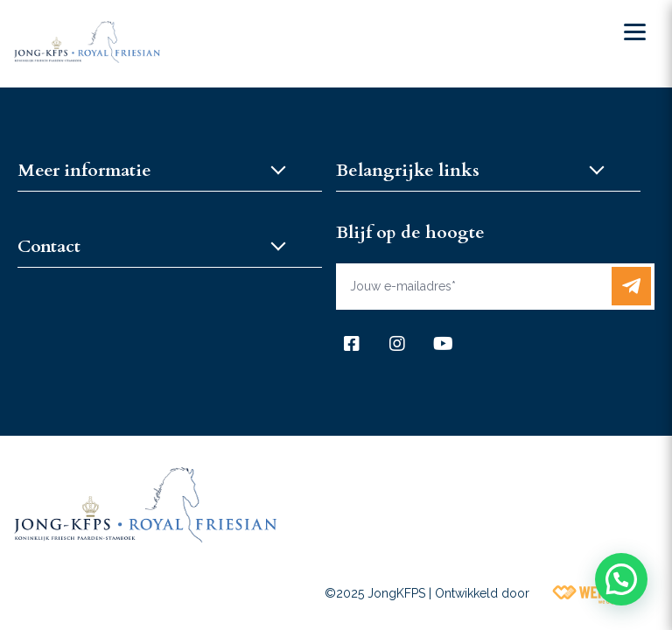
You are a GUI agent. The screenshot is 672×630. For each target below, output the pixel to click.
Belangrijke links (408, 170)
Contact (49, 246)
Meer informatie (84, 170)
